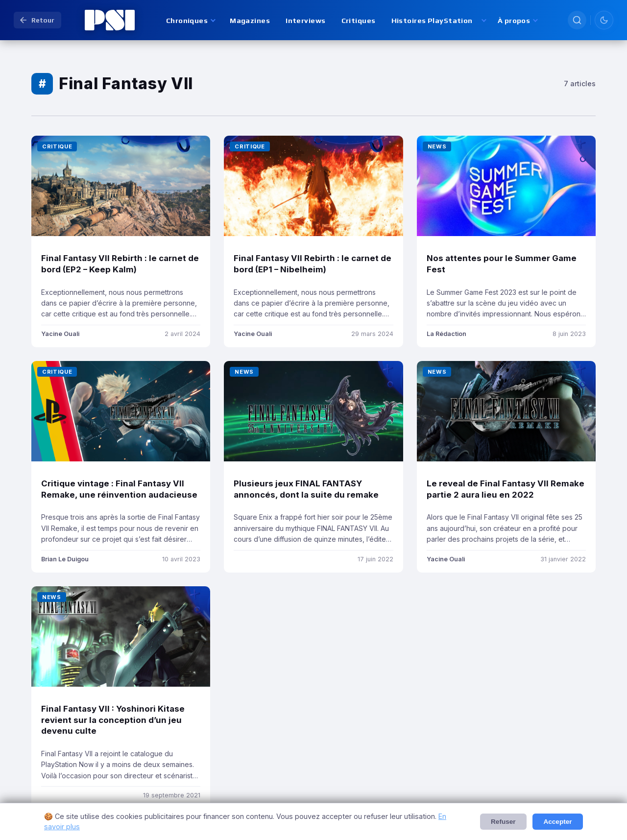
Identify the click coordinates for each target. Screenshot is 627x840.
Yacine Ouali (60, 334)
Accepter (557, 822)
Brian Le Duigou (65, 559)
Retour (36, 20)
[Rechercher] (577, 20)
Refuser (503, 822)
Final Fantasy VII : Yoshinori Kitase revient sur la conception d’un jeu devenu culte (113, 720)
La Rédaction (446, 334)
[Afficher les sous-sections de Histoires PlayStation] (483, 20)
